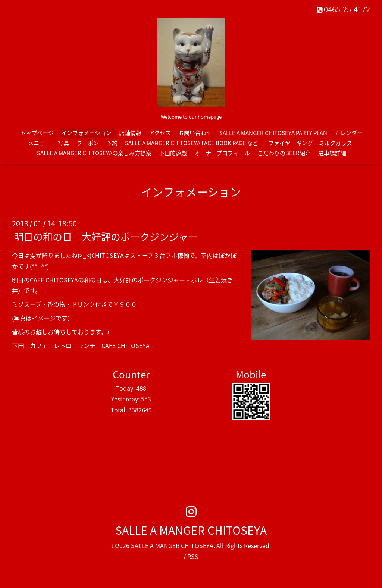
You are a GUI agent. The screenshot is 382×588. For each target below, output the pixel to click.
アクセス (160, 133)
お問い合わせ (195, 133)
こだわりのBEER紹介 (284, 153)
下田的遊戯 (173, 153)
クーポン (88, 143)
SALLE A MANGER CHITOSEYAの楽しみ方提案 (94, 153)
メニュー (39, 143)
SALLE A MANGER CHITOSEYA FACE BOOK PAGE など (192, 143)
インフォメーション (86, 133)
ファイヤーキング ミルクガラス (313, 143)
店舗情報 (130, 133)
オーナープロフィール (222, 153)
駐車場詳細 (332, 153)
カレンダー (349, 133)
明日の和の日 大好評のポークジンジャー (106, 237)
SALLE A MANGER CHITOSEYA (191, 530)
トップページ (37, 133)
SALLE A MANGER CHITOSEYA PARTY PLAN (273, 133)
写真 (63, 143)
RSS (193, 556)
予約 (112, 143)
